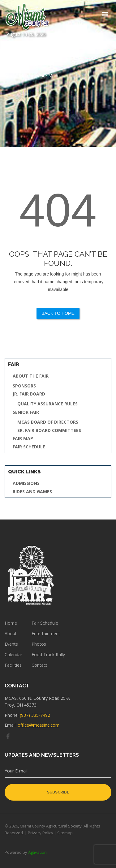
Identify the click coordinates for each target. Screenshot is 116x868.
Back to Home (58, 313)
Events (11, 644)
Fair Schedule (29, 447)
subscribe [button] (58, 792)
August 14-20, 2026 (26, 20)
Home (11, 623)
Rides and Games (32, 492)
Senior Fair (26, 412)
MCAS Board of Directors (48, 422)
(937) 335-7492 (35, 715)
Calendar (13, 655)
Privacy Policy (41, 833)
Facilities (13, 665)
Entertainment (46, 634)
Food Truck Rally (48, 655)
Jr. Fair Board (29, 394)
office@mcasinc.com (39, 725)
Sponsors (24, 386)
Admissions (26, 483)
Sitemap (65, 833)
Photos (39, 644)
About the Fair (31, 376)
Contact (39, 665)
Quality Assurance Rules (47, 404)
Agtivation (37, 852)
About (11, 634)
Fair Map (23, 439)
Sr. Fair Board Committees (49, 431)
